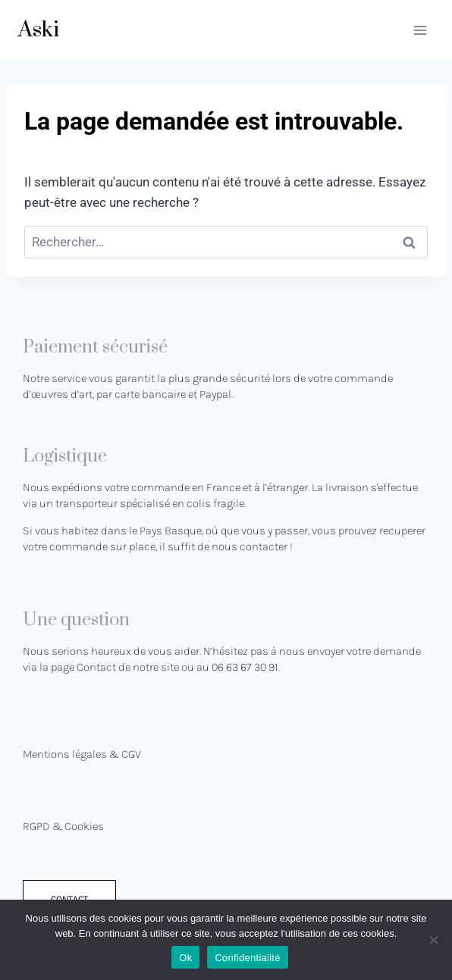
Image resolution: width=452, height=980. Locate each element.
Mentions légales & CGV (82, 754)
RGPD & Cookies (63, 826)
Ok (185, 958)
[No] (433, 940)
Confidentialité (247, 958)
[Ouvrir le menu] (420, 30)
